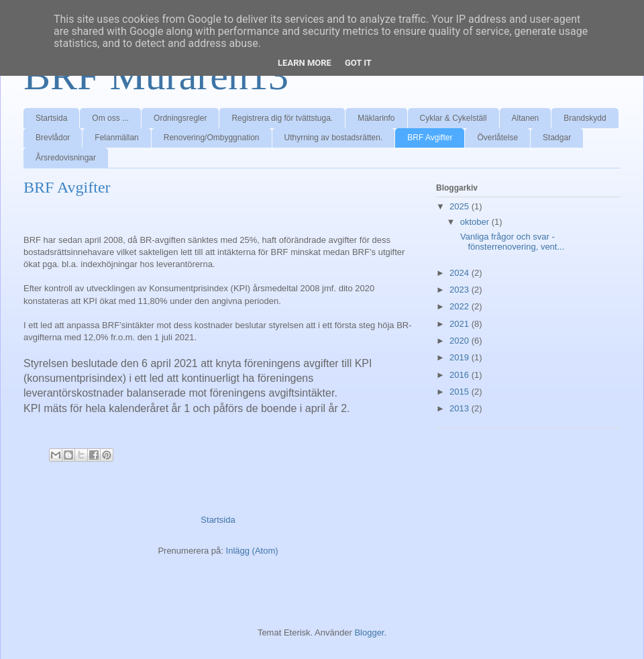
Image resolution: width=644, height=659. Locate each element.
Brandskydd (585, 118)
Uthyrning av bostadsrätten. (334, 138)
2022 (461, 306)
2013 (461, 408)
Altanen (526, 118)
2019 (461, 357)
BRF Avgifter (430, 138)
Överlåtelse (497, 138)
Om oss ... (110, 118)
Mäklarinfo (376, 118)
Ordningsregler (180, 118)
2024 (461, 273)
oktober (476, 222)
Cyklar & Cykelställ (453, 118)
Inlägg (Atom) (252, 551)
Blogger (369, 632)
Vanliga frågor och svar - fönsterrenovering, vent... (511, 242)
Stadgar (557, 138)
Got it (358, 63)
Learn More (305, 63)
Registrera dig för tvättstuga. (282, 118)
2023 (461, 290)
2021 (461, 324)
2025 (461, 206)
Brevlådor (53, 138)
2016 (461, 375)
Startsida (51, 118)
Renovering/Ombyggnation (212, 138)
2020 (461, 341)
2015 (461, 392)
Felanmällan (116, 138)
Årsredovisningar (66, 158)
